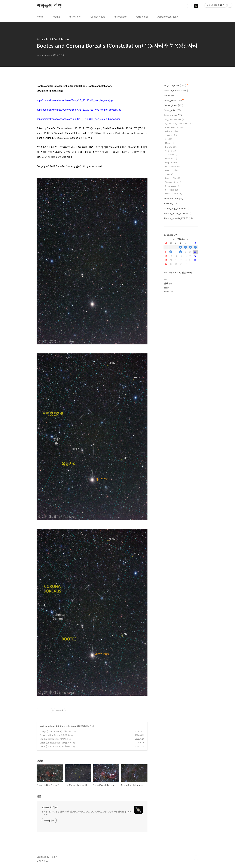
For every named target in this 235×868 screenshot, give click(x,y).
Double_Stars (173, 178)
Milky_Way (172, 131)
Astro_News (174, 100)
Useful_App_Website (177, 208)
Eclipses (171, 162)
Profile (56, 17)
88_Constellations (66, 726)
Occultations (172, 166)
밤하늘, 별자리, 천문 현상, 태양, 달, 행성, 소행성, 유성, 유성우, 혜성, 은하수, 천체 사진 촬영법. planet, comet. (87, 813)
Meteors (171, 158)
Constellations (174, 127)
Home (40, 17)
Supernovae (172, 186)
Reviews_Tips (173, 203)
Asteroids (171, 155)
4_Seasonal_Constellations (179, 123)
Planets (171, 147)
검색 (189, 6)
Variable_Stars (173, 182)
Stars (169, 174)
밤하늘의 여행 (49, 6)
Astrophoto (120, 17)
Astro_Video (172, 110)
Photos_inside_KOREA (178, 213)
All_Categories (176, 85)
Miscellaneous (174, 194)
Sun (169, 139)
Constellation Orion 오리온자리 (55, 735)
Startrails (171, 135)
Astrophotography (168, 17)
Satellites (172, 190)
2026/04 (181, 239)
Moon (170, 143)
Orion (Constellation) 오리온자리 (56, 743)
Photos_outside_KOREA (178, 218)
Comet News (98, 17)
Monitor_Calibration (176, 90)
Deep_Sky (172, 170)
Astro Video (142, 17)
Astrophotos (47, 726)
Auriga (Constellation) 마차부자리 (56, 731)
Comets (171, 151)
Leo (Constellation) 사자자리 (54, 739)
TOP (196, 858)
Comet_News (174, 105)
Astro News (75, 17)
